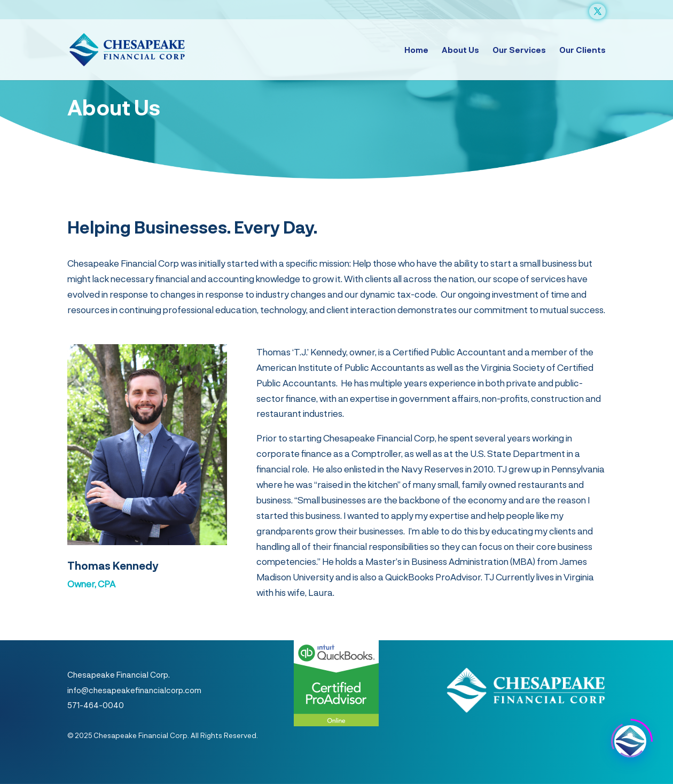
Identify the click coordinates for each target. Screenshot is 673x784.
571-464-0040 (96, 705)
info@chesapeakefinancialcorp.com (134, 690)
